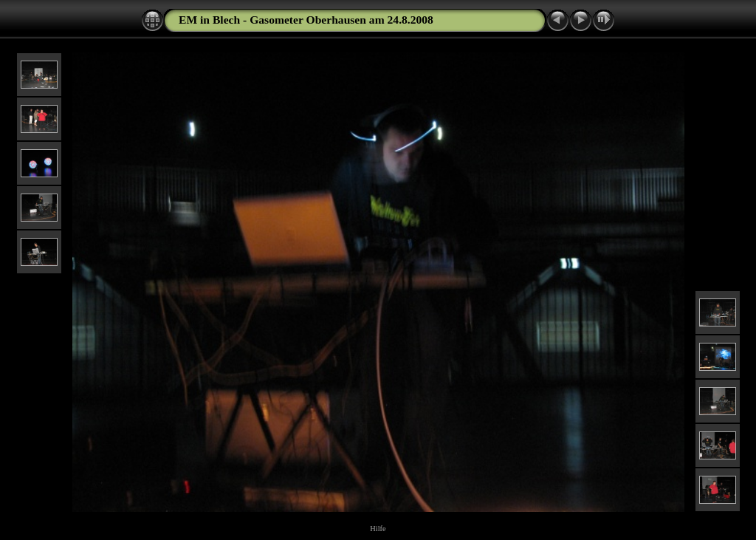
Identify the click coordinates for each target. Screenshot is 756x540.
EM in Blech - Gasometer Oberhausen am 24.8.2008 (306, 20)
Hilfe (378, 529)
